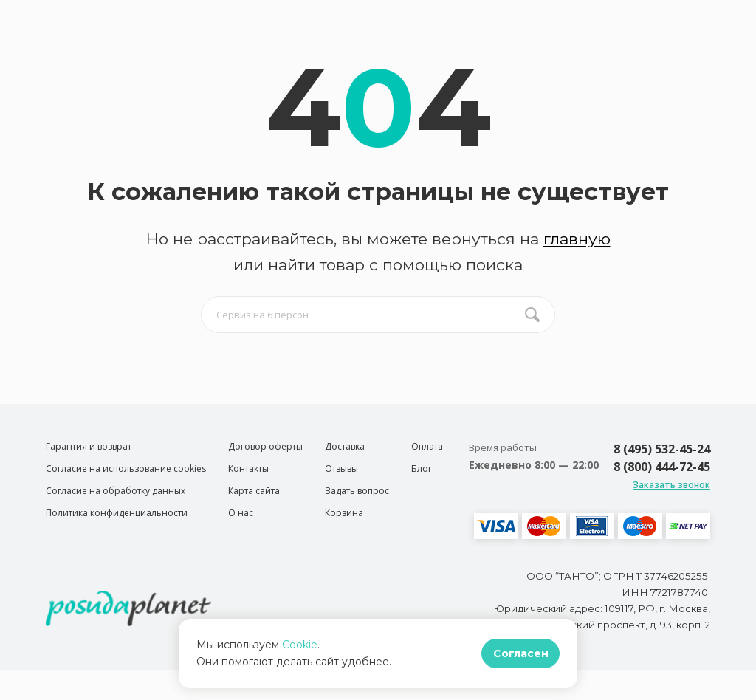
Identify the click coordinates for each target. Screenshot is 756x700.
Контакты (248, 469)
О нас (241, 513)
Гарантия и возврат (89, 446)
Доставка (345, 446)
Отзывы (341, 469)
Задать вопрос (357, 491)
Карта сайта (254, 491)
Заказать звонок (671, 485)
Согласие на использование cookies (126, 469)
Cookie (300, 645)
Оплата (427, 446)
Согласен (521, 653)
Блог (422, 469)
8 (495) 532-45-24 (662, 449)
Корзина (344, 513)
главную (577, 239)
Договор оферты (265, 446)
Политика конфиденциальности (117, 513)
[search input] (378, 315)
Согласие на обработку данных (116, 491)
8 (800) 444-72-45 (662, 467)
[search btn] (532, 315)
